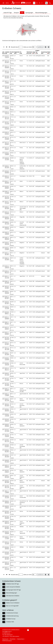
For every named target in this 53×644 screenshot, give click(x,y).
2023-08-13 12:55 (7, 159)
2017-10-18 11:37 (7, 118)
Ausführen (40, 47)
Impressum (5, 639)
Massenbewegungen (41, 13)
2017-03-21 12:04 (7, 379)
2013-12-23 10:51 (7, 343)
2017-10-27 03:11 (7, 148)
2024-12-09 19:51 (7, 297)
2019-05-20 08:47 (7, 187)
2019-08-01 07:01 (7, 446)
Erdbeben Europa (11, 619)
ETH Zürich (9, 641)
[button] (6, 3)
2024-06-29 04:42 (7, 425)
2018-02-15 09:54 (7, 108)
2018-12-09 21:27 (7, 272)
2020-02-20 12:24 (7, 167)
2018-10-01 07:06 (7, 128)
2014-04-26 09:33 (7, 548)
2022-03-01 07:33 (7, 228)
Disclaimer (13, 639)
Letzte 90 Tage (8, 13)
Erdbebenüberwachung (12, 616)
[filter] (4, 53)
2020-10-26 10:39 (7, 282)
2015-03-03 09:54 (7, 172)
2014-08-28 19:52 (7, 527)
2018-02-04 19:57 (7, 451)
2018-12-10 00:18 (7, 267)
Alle (22, 13)
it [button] (42, 3)
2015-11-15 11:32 (7, 277)
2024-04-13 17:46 (7, 308)
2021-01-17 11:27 (7, 202)
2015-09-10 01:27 (7, 420)
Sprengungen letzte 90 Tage (13, 590)
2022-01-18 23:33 (7, 292)
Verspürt (16, 13)
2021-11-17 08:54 (7, 492)
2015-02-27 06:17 (7, 471)
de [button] (34, 3)
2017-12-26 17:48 (7, 348)
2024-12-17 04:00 (7, 394)
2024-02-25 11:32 (7, 223)
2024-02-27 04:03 (7, 248)
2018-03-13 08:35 (7, 153)
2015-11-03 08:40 (7, 318)
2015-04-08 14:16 (7, 512)
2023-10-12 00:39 (7, 233)
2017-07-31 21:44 (7, 123)
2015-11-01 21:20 (7, 568)
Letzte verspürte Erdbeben (13, 587)
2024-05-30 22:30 (7, 218)
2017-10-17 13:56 (7, 102)
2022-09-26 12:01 (7, 302)
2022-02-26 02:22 (7, 502)
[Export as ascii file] (49, 47)
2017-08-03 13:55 (7, 77)
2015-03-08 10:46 (7, 481)
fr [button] (40, 3)
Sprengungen (29, 13)
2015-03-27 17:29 (7, 430)
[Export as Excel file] (46, 47)
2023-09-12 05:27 (7, 507)
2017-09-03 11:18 (7, 486)
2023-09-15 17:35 (7, 497)
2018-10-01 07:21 (7, 133)
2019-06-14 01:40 (7, 364)
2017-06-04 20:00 (7, 517)
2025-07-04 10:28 (7, 208)
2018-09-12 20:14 (7, 56)
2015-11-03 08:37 (7, 333)
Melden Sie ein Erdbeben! (13, 603)
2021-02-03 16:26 (7, 405)
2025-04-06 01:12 (7, 522)
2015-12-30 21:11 (7, 369)
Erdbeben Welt (10, 622)
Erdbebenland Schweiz (12, 613)
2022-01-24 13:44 (7, 354)
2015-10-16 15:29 (7, 543)
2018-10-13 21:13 (7, 113)
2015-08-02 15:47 (7, 558)
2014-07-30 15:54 (7, 456)
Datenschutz (21, 639)
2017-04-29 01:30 (7, 197)
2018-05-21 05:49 (7, 359)
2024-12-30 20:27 (7, 389)
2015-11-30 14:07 (7, 254)
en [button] (37, 3)
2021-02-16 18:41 (7, 287)
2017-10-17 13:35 (7, 72)
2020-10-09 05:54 (7, 238)
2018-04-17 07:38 (7, 415)
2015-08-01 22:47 (7, 553)
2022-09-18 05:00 (7, 532)
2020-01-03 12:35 (7, 476)
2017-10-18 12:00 (7, 87)
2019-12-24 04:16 (7, 466)
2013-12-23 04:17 (7, 328)
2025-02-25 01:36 (7, 243)
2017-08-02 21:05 (7, 338)
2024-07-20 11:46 (7, 400)
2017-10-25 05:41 (7, 143)
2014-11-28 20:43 (7, 182)
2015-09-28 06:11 (7, 313)
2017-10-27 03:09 (7, 138)
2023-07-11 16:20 (7, 538)
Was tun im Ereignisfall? (12, 606)
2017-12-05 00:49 (7, 67)
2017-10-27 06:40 (7, 92)
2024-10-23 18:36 (7, 259)
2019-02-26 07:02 (7, 410)
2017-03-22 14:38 (7, 384)
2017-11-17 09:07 (7, 82)
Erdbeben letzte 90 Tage (12, 584)
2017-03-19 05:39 (7, 435)
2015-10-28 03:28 (7, 563)
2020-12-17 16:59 (7, 192)
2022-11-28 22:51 (7, 323)
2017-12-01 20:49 (7, 97)
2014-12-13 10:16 (7, 177)
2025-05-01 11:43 (7, 374)
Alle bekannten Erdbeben (13, 596)
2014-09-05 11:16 (7, 440)
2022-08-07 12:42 (7, 461)
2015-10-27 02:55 (7, 213)
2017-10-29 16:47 (7, 61)
